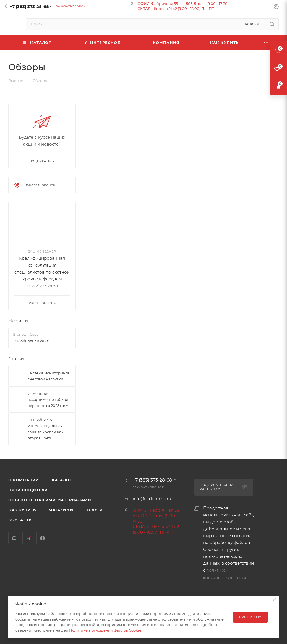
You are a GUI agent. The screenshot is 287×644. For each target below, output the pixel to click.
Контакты (20, 520)
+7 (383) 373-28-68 (29, 6)
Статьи (16, 359)
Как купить (22, 510)
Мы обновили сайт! (31, 341)
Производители (28, 490)
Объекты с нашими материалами (50, 500)
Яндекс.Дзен (42, 538)
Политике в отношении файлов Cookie (105, 630)
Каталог (62, 480)
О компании (24, 480)
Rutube (28, 538)
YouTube (14, 538)
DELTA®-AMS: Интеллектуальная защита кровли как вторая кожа (46, 429)
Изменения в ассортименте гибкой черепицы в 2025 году (48, 399)
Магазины (61, 510)
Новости (18, 321)
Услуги (94, 510)
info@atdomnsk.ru (152, 499)
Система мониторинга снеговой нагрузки (49, 376)
